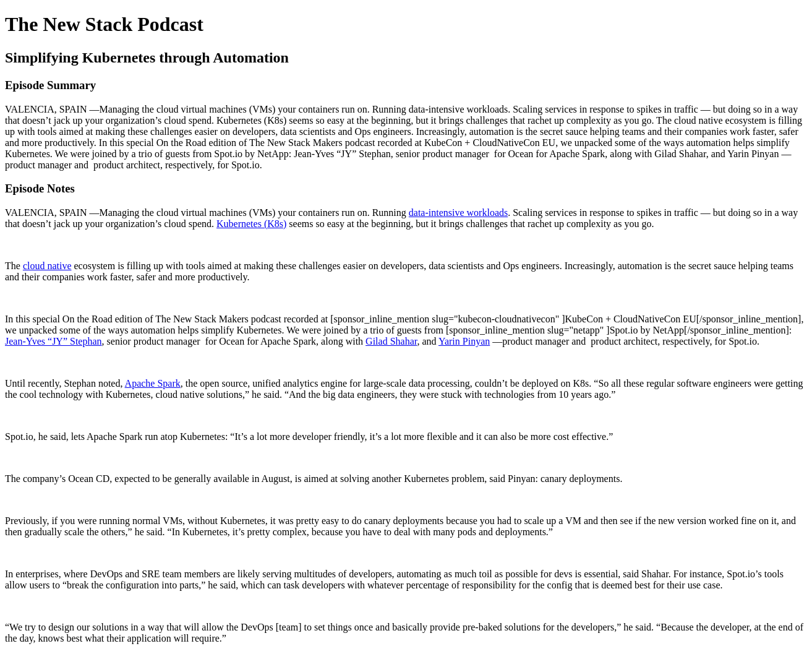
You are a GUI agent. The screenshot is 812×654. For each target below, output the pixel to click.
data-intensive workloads (458, 213)
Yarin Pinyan (464, 341)
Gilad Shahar (391, 341)
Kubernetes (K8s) (251, 224)
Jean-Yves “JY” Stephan (53, 341)
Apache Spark (153, 383)
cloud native (47, 266)
